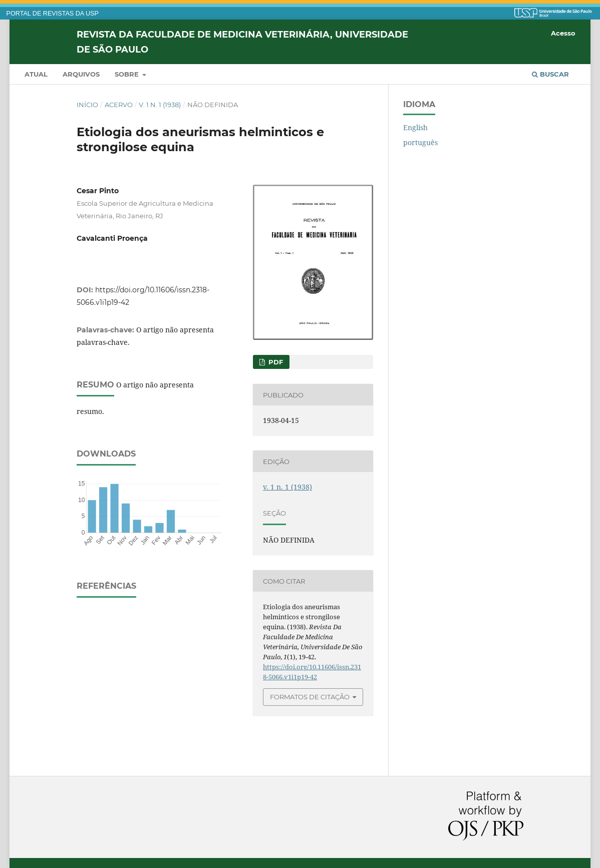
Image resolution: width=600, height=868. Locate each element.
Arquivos (81, 74)
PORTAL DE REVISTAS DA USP (53, 14)
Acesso (563, 33)
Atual (36, 74)
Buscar (550, 74)
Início (87, 105)
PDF (275, 362)
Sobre (128, 74)
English (415, 127)
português (420, 142)
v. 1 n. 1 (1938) (160, 105)
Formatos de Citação (310, 697)
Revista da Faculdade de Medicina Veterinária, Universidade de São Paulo (242, 42)
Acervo (119, 105)
